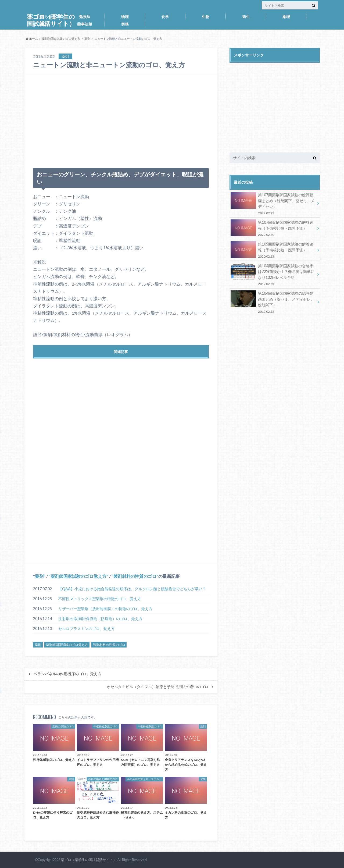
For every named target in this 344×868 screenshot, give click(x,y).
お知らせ (44, 17)
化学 (165, 17)
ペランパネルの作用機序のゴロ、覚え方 (67, 674)
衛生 (246, 17)
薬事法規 (85, 24)
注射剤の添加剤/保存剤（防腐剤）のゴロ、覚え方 (100, 619)
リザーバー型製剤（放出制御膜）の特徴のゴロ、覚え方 (105, 609)
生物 (206, 17)
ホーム (32, 39)
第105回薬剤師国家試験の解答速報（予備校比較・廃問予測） (273, 250)
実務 (125, 24)
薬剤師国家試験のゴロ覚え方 (61, 39)
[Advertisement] (121, 119)
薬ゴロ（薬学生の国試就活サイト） (89, 860)
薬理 (286, 17)
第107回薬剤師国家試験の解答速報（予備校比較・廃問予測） (273, 228)
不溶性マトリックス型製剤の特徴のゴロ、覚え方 (100, 599)
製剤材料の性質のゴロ (135, 576)
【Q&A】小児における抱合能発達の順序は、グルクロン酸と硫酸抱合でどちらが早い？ (132, 589)
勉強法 (85, 17)
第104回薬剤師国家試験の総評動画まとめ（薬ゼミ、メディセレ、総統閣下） (273, 302)
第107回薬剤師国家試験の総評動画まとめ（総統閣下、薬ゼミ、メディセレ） (273, 204)
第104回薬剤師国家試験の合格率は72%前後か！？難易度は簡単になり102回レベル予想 (273, 274)
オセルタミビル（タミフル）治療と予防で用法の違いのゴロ (157, 687)
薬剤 (44, 24)
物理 (125, 17)
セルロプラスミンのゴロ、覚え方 (87, 629)
